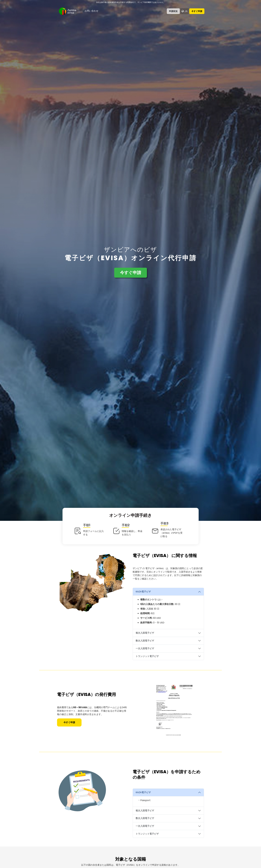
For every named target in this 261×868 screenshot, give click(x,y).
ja (185, 11)
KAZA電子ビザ (143, 592)
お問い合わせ (91, 11)
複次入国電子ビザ (145, 633)
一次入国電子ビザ (145, 648)
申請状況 (173, 11)
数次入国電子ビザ (145, 641)
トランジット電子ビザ (147, 656)
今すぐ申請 (197, 11)
